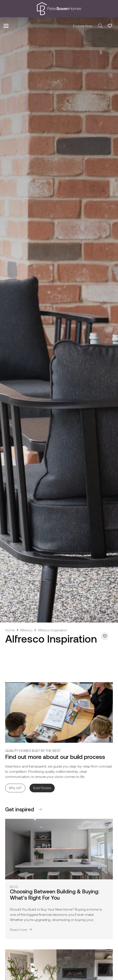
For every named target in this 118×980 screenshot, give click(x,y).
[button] (6, 26)
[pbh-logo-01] (59, 9)
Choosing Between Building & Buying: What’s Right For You (55, 894)
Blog (14, 887)
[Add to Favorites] (105, 636)
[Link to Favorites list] (110, 26)
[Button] (40, 809)
